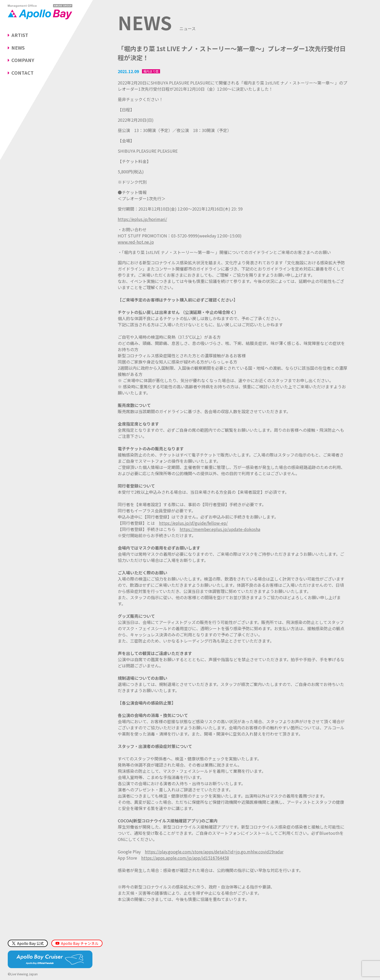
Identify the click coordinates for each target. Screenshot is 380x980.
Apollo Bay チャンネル (80, 943)
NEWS (18, 48)
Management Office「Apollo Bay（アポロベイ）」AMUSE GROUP (40, 12)
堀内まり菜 (151, 71)
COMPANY (23, 60)
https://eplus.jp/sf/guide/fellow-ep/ (193, 523)
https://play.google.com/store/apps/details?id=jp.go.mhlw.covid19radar (214, 852)
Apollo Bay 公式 (28, 943)
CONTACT (22, 73)
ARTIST (20, 35)
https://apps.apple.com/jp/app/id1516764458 (185, 858)
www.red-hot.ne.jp (136, 242)
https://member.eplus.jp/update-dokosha (220, 529)
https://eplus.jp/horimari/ (142, 219)
